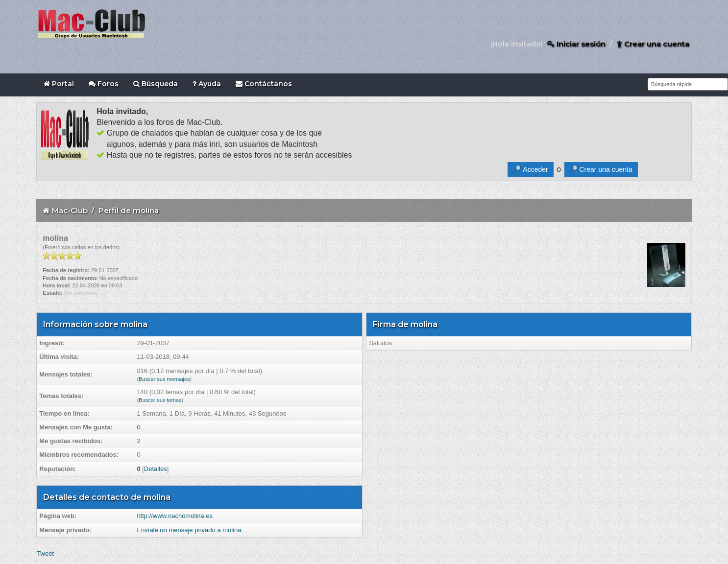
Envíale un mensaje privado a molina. (190, 530)
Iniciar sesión (576, 44)
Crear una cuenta (653, 44)
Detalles (156, 469)
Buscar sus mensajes (164, 379)
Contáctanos (264, 84)
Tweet (45, 553)
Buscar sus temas (160, 400)
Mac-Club (70, 210)
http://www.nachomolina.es (175, 516)
